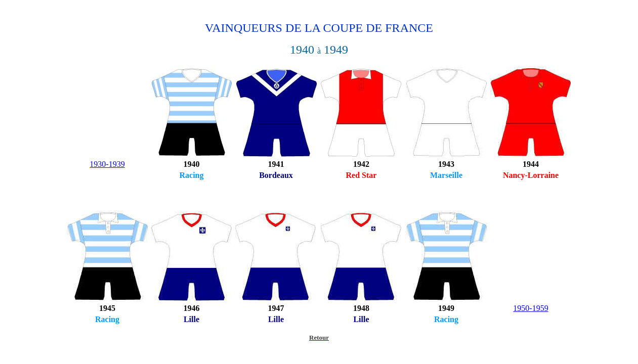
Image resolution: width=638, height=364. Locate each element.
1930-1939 (107, 164)
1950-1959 (530, 308)
